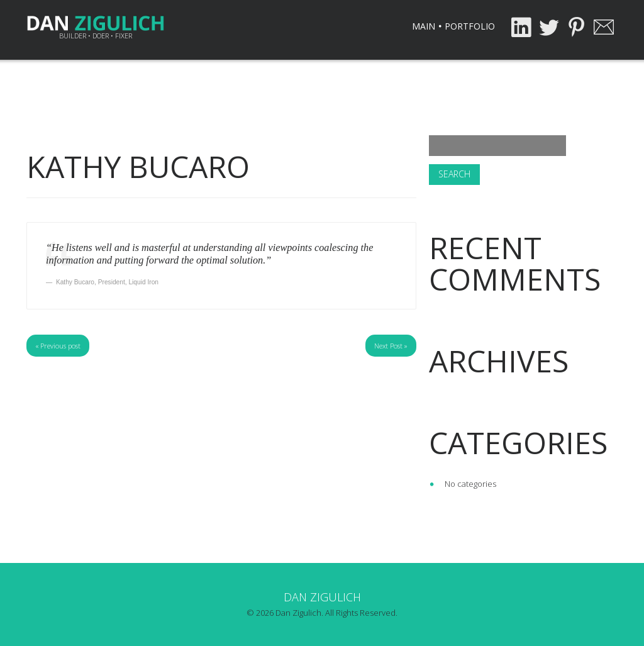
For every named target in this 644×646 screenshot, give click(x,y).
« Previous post (58, 346)
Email (604, 27)
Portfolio (470, 26)
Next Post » (391, 346)
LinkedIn (521, 27)
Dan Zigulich (322, 597)
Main (424, 26)
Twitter (548, 27)
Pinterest (576, 27)
